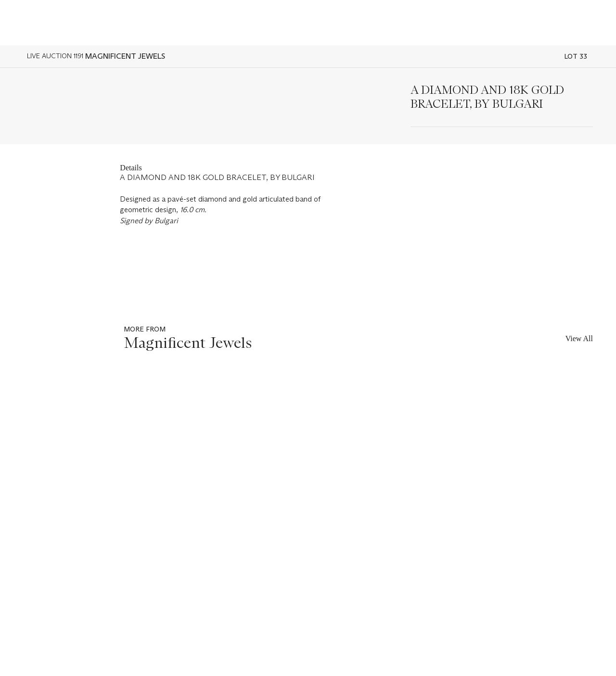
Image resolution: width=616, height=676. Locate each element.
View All (579, 338)
